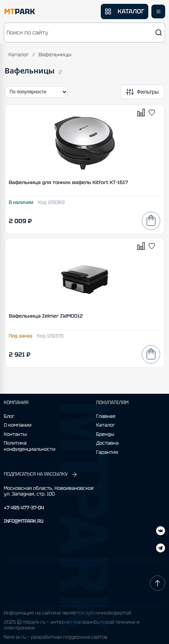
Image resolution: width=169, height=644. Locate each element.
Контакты (15, 434)
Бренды (105, 434)
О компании (18, 425)
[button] (84, 33)
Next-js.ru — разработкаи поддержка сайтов (56, 637)
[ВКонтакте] (161, 549)
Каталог (19, 55)
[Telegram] (161, 532)
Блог (9, 417)
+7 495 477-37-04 (24, 508)
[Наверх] (158, 583)
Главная (106, 417)
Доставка (107, 443)
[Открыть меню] (158, 11)
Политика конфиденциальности (30, 446)
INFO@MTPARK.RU (24, 521)
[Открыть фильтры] (142, 92)
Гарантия (107, 452)
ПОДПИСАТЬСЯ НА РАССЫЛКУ (41, 474)
